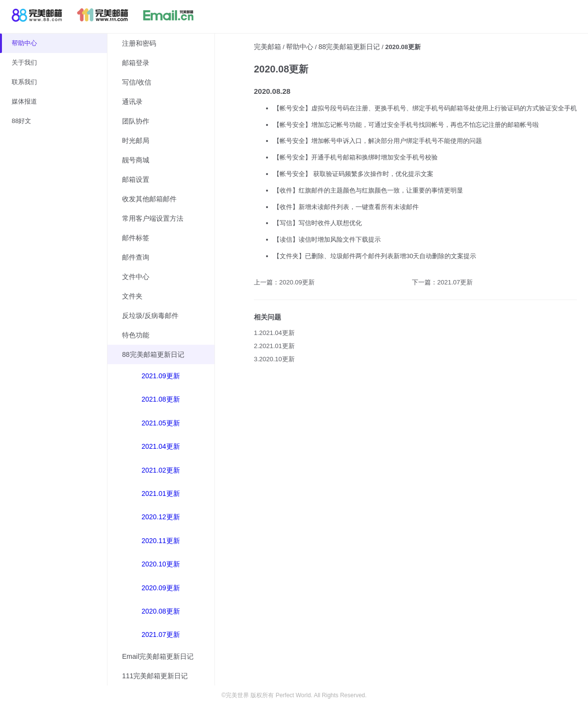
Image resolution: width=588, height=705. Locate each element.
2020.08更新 (161, 611)
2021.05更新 (161, 423)
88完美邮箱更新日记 (349, 47)
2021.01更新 (161, 493)
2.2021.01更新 (274, 346)
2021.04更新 (161, 446)
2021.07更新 (161, 634)
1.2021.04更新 (274, 333)
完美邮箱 (267, 47)
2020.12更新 (161, 517)
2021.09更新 (161, 376)
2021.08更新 (161, 399)
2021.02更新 (161, 470)
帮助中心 (300, 47)
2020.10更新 (161, 564)
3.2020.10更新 (274, 359)
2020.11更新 (161, 541)
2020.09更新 (161, 588)
